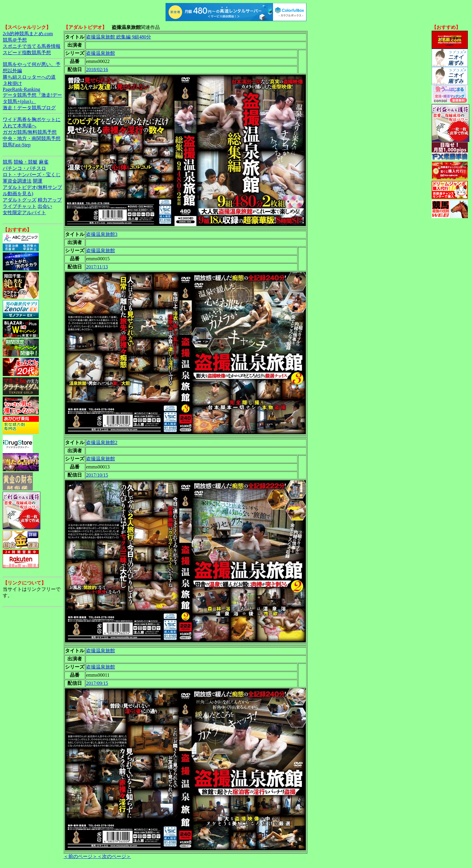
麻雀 (44, 162)
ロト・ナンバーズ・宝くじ (32, 175)
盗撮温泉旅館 (101, 53)
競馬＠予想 (15, 40)
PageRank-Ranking (21, 89)
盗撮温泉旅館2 (102, 442)
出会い (45, 206)
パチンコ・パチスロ (24, 168)
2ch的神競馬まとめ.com (28, 34)
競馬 (8, 162)
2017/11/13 (97, 267)
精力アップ (50, 200)
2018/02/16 (97, 69)
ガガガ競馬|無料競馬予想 (30, 132)
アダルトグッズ (20, 200)
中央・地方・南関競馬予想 (32, 138)
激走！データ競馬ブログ (29, 108)
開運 (38, 181)
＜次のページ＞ (114, 856)
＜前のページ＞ (80, 856)
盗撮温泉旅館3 (102, 234)
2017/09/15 (97, 683)
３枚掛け (12, 83)
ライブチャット (20, 206)
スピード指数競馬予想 (27, 53)
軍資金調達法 (17, 181)
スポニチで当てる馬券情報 (32, 46)
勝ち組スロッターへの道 (29, 77)
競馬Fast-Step (17, 145)
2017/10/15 (97, 475)
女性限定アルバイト (24, 213)
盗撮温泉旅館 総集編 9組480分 (119, 37)
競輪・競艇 (26, 162)
